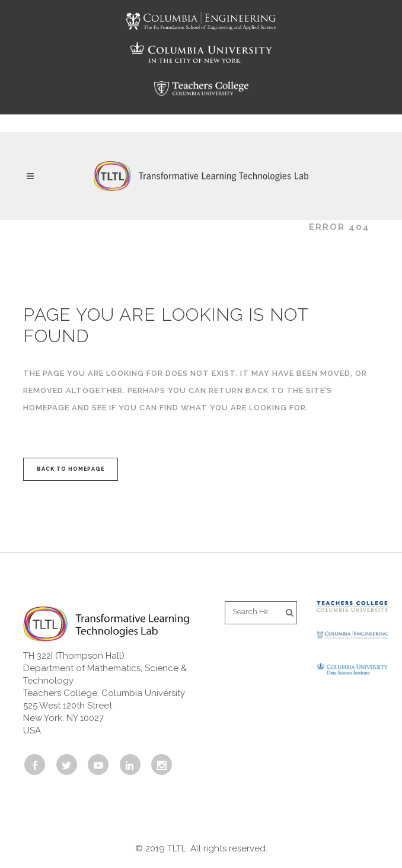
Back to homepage (71, 469)
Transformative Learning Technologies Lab (159, 227)
